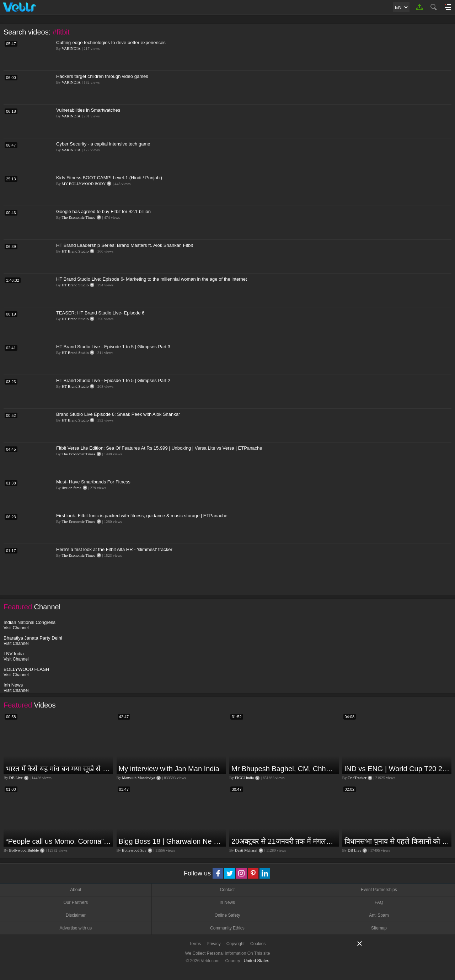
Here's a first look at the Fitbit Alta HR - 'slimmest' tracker (114, 549)
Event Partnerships (379, 890)
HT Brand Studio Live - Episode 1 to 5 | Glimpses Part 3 (113, 347)
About (76, 890)
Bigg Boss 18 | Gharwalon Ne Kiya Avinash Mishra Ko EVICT (172, 841)
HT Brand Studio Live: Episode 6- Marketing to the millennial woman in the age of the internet (152, 279)
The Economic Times (78, 217)
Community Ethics (227, 928)
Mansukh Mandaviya (138, 778)
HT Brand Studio (75, 251)
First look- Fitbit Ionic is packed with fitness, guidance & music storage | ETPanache (142, 516)
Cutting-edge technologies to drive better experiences (111, 43)
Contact (227, 890)
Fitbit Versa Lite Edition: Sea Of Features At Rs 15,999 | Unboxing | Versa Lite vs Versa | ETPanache (159, 448)
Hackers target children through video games (102, 76)
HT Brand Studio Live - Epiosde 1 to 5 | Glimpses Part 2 (113, 380)
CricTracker (357, 778)
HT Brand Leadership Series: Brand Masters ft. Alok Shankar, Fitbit (125, 245)
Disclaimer (76, 915)
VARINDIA (71, 48)
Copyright (235, 944)
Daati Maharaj (246, 850)
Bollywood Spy (134, 850)
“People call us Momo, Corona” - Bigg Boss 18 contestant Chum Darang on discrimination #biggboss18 (58, 841)
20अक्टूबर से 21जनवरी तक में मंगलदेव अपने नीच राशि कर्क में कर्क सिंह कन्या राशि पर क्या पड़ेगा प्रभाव (284, 841)
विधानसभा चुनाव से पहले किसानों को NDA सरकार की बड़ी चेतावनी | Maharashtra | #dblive (397, 841)
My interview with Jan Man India (169, 769)
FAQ (379, 902)
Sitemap (379, 928)
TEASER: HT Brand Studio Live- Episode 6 (100, 313)
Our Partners (76, 902)
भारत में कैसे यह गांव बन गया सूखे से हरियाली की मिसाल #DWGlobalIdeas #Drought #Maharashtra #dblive (58, 769)
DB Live (16, 778)
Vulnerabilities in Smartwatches (88, 110)
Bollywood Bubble (24, 850)
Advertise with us (76, 928)
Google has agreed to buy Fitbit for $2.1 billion (103, 211)
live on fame (72, 488)
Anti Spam (379, 915)
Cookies (258, 944)
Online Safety (227, 915)
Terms (195, 944)
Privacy (213, 944)
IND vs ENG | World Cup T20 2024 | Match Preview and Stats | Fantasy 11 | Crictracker (397, 769)
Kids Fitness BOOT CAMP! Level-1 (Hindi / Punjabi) (109, 178)
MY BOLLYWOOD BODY (84, 184)
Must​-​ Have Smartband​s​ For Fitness (93, 482)
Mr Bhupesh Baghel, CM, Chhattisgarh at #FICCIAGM (284, 769)
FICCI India (244, 778)
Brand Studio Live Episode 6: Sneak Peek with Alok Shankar (118, 414)
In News (227, 902)
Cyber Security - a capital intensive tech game (103, 144)
